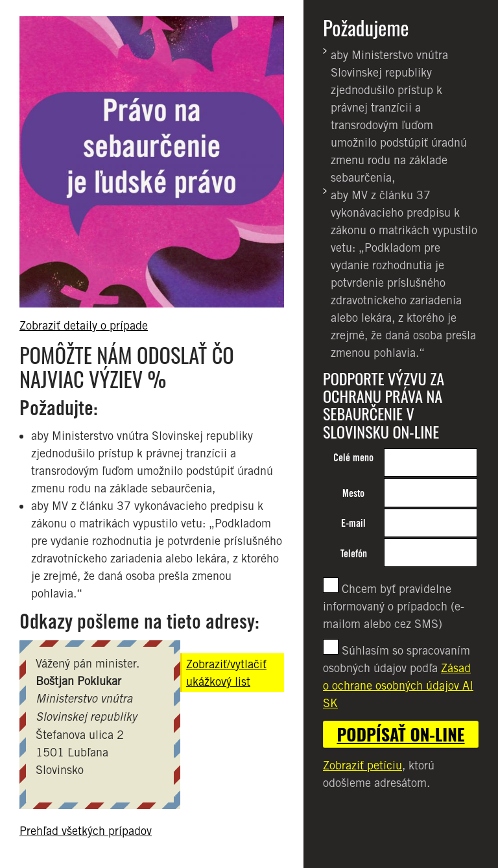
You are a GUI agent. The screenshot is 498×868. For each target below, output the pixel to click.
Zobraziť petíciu (362, 765)
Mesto (353, 493)
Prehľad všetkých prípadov (86, 831)
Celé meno (353, 458)
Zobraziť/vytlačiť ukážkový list (226, 673)
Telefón (354, 554)
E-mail (353, 523)
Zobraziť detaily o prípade (84, 325)
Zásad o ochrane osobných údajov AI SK (398, 685)
